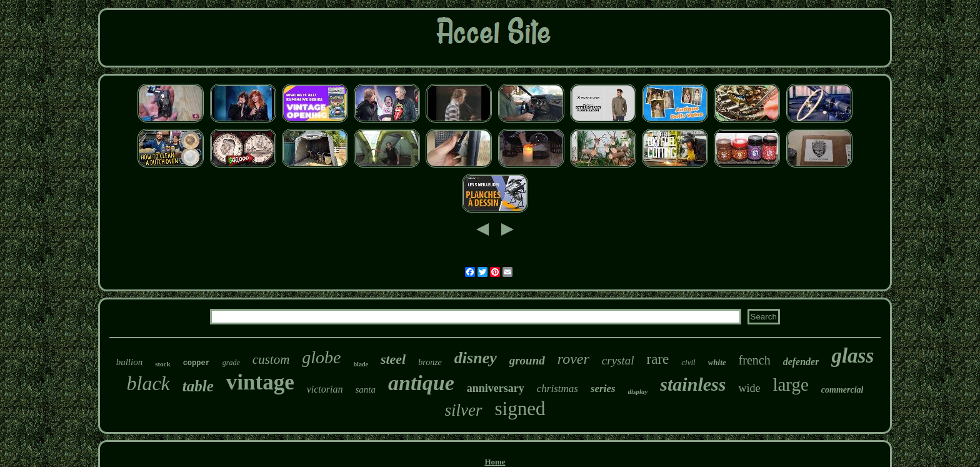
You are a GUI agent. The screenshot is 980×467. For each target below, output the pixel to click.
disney (476, 358)
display (638, 391)
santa (365, 389)
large (790, 384)
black (148, 383)
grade (231, 363)
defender (801, 362)
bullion (130, 362)
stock (162, 364)
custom (271, 359)
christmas (557, 389)
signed (520, 409)
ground (527, 360)
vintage (260, 382)
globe (321, 357)
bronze (430, 362)
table (198, 386)
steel (393, 359)
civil (688, 362)
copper (197, 363)
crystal (618, 360)
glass (852, 356)
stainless (693, 384)
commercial (842, 390)
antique (421, 383)
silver (464, 410)
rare (658, 359)
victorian (325, 389)
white (717, 362)
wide (749, 388)
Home (495, 462)
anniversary (496, 388)
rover (573, 359)
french (755, 360)
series (603, 389)
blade (361, 364)
